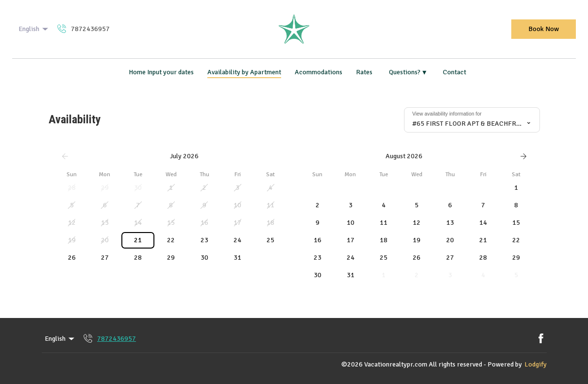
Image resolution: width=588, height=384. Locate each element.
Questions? (408, 72)
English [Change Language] (34, 29)
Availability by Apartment (244, 72)
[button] (72, 188)
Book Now (544, 29)
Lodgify (536, 364)
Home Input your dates (161, 72)
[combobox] (472, 120)
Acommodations (319, 72)
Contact (454, 72)
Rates (364, 72)
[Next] (523, 156)
